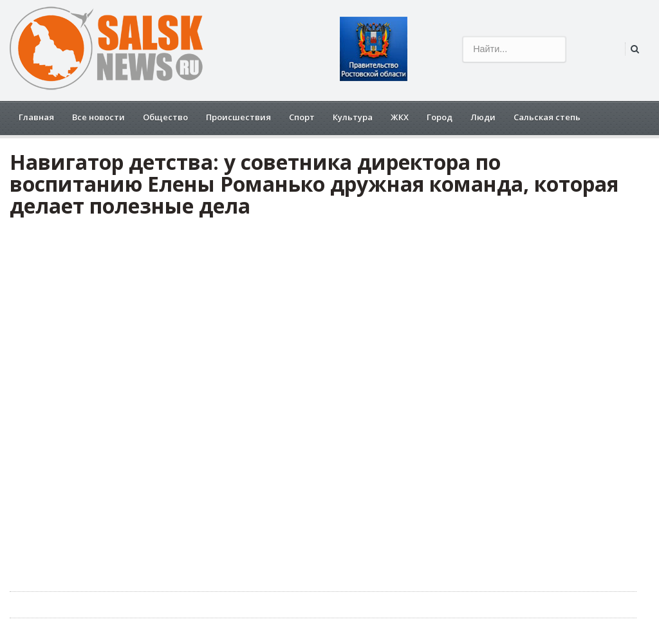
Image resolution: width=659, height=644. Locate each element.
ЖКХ (400, 117)
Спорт (302, 117)
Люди (483, 117)
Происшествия (238, 117)
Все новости (98, 117)
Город (440, 117)
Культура (353, 117)
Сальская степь (547, 117)
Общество (165, 117)
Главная (36, 117)
